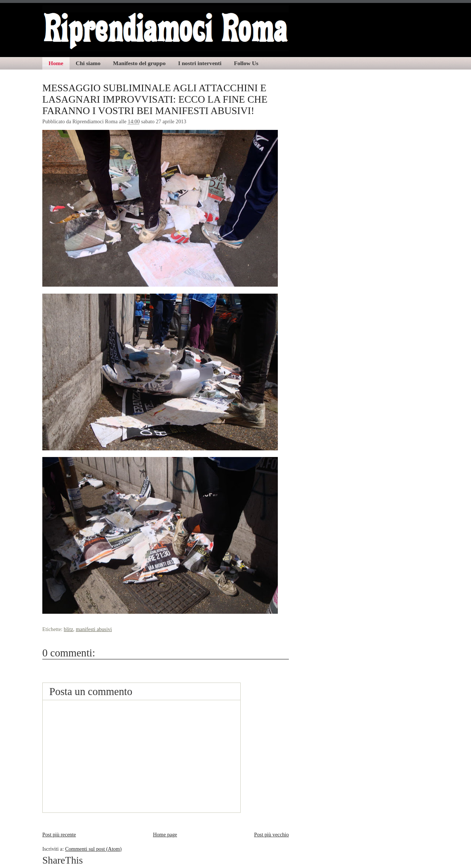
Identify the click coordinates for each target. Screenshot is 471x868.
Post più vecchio (271, 835)
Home (56, 63)
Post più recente (59, 835)
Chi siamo (88, 63)
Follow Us (246, 63)
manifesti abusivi (94, 629)
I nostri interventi (200, 63)
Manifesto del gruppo (139, 63)
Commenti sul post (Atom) (93, 849)
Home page (165, 835)
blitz (68, 629)
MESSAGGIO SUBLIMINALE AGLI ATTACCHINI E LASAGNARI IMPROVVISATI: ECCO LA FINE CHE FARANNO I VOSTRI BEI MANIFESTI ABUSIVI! (155, 99)
